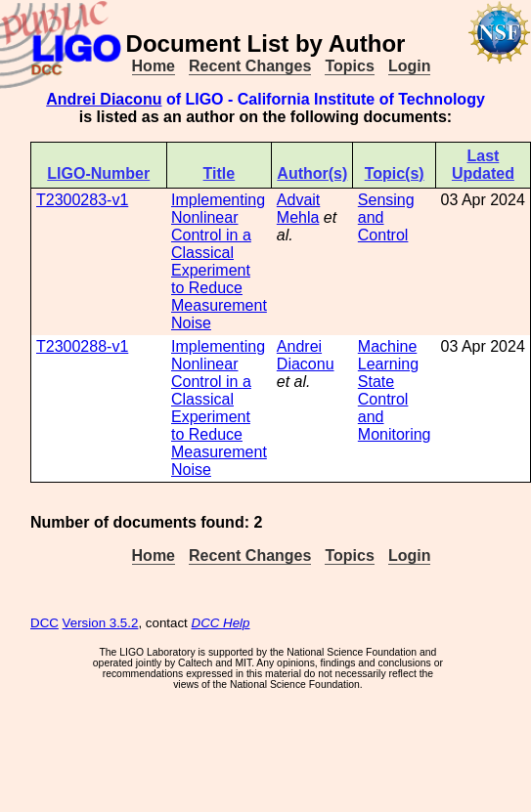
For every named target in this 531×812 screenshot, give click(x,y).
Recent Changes (250, 66)
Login (410, 66)
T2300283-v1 (82, 200)
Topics (349, 66)
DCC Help (221, 623)
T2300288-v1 (82, 346)
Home (154, 66)
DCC (44, 623)
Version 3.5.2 (101, 623)
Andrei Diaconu (104, 99)
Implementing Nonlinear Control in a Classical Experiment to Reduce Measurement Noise (219, 261)
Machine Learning (388, 355)
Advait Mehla (298, 209)
